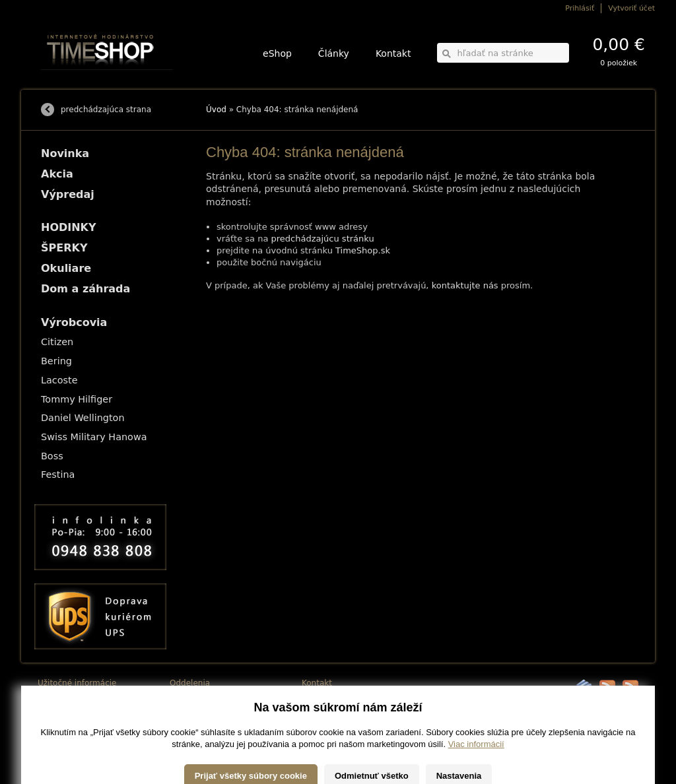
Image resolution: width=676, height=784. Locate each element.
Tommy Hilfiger (77, 399)
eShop (277, 53)
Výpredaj (68, 194)
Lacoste (59, 380)
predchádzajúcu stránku (323, 239)
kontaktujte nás (465, 285)
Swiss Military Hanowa (94, 437)
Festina (58, 474)
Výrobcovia (74, 322)
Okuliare (66, 268)
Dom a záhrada (85, 289)
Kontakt (393, 53)
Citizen (57, 342)
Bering (56, 361)
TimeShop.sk (363, 250)
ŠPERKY (64, 248)
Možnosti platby (64, 707)
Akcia (57, 174)
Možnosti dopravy (67, 698)
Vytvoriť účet (631, 8)
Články (334, 53)
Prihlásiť (580, 8)
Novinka (65, 153)
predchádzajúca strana (106, 110)
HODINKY (69, 227)
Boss (52, 456)
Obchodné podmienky (74, 716)
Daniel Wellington (83, 418)
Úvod (216, 110)
